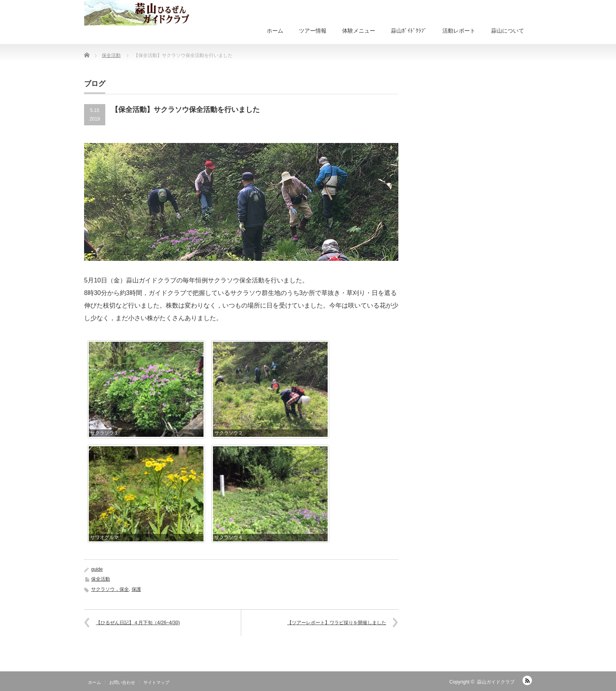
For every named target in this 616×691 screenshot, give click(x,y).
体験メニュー (359, 31)
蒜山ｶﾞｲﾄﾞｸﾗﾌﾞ (409, 31)
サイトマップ (156, 682)
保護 (136, 589)
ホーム (275, 31)
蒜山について (508, 31)
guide (97, 569)
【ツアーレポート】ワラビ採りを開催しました (337, 623)
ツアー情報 (313, 31)
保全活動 (101, 579)
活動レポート (459, 31)
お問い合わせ (122, 682)
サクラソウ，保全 (110, 589)
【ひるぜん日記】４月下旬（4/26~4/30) (138, 623)
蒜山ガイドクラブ (496, 682)
